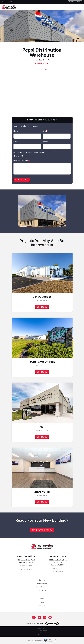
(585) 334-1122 (7, 2)
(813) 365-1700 (59, 568)
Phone (45, 142)
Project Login (75, 2)
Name (16, 131)
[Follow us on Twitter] (39, 618)
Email (45, 131)
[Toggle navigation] (80, 7)
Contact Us (22, 180)
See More (42, 307)
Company (17, 142)
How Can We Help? (22, 161)
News (42, 602)
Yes (16, 156)
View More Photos (42, 64)
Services (42, 580)
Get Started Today (42, 530)
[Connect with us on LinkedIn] (45, 618)
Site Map (42, 633)
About (42, 599)
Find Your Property (42, 583)
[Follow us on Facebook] (34, 618)
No (24, 156)
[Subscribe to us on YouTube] (50, 618)
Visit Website (58, 572)
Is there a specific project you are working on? (32, 152)
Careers (42, 605)
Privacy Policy (42, 635)
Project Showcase (42, 587)
